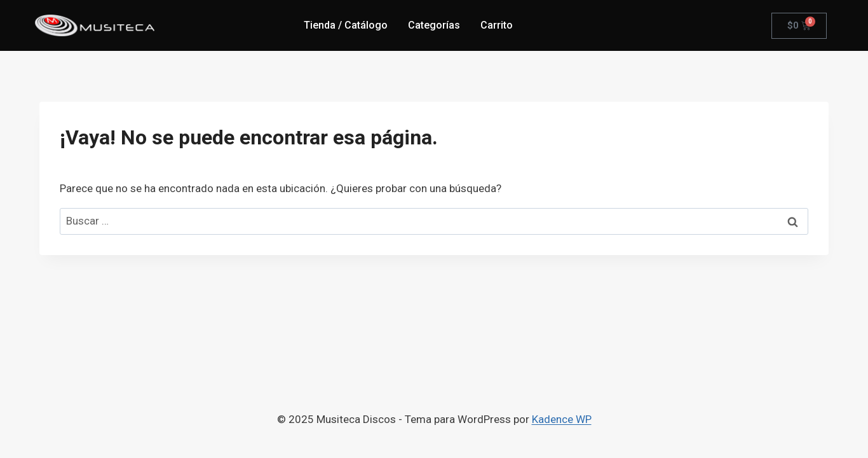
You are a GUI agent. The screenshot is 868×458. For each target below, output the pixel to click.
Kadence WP (562, 419)
